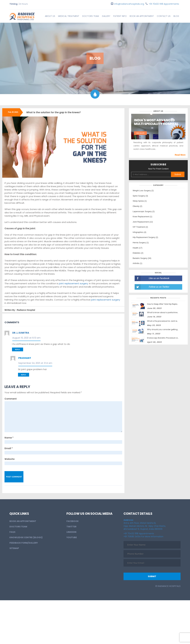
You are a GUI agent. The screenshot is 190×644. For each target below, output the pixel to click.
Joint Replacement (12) (143, 222)
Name (9, 438)
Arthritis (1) (137, 263)
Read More (180, 155)
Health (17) (137, 248)
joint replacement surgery (73, 283)
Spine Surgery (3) (140, 196)
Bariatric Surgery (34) (142, 258)
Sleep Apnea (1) (140, 201)
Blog (176, 16)
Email (9, 448)
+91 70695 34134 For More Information (143, 537)
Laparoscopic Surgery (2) (144, 211)
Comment (11, 399)
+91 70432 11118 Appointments (164, 4)
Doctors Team (91, 16)
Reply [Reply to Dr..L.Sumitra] (18, 349)
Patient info (120, 16)
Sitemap (14, 548)
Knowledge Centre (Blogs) (26, 537)
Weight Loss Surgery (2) (143, 191)
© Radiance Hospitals (168, 586)
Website (10, 459)
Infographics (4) (139, 232)
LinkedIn (71, 532)
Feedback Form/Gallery (24, 543)
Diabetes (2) (138, 253)
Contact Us (164, 16)
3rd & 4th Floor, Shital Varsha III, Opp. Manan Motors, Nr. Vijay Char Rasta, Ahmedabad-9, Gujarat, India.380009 (145, 524)
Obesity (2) (137, 206)
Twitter (71, 527)
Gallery (106, 16)
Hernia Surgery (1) (141, 243)
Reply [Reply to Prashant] (24, 375)
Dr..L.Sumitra (21, 333)
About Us (50, 16)
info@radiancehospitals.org (129, 4)
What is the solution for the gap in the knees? (54, 112)
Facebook (73, 521)
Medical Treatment (69, 16)
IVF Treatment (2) (140, 227)
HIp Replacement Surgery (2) (145, 237)
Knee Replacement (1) (142, 217)
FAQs (12, 532)
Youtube (72, 537)
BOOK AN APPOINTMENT (142, 16)
